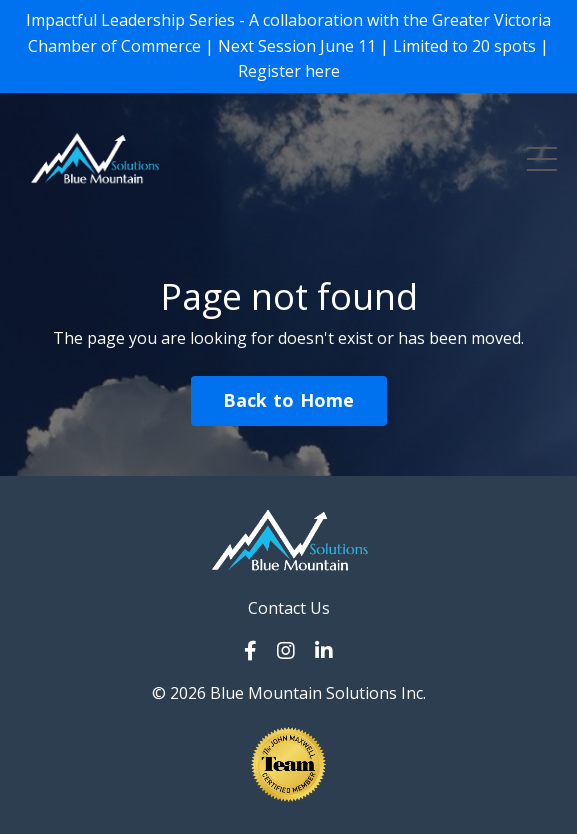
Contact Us (289, 608)
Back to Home (289, 400)
